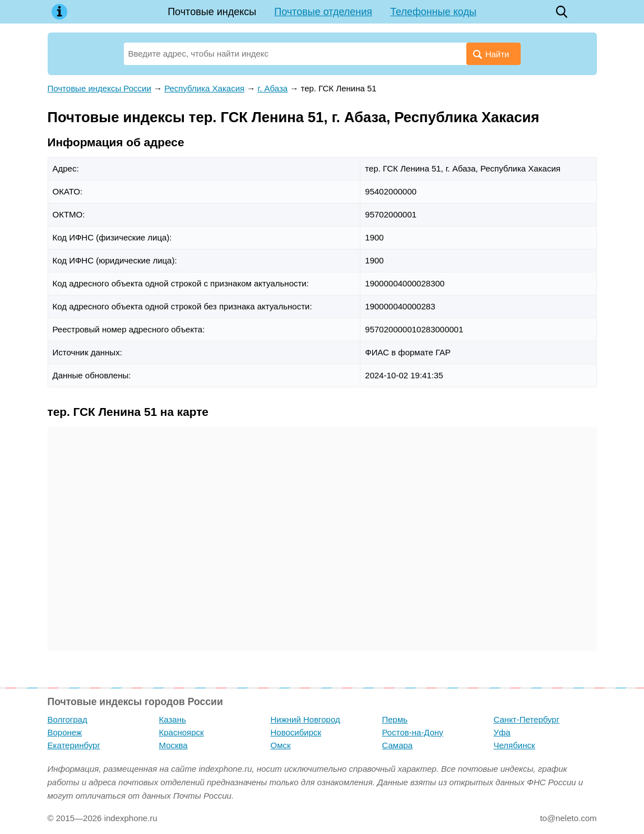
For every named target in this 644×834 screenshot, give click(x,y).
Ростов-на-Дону (413, 732)
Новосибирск (296, 732)
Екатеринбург (74, 745)
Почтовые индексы (212, 12)
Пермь (395, 719)
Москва (173, 745)
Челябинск (515, 745)
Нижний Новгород (305, 719)
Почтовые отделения (323, 12)
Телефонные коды (433, 12)
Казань (173, 719)
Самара (398, 745)
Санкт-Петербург (527, 719)
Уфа (502, 732)
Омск (281, 745)
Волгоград (68, 719)
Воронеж (65, 732)
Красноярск (182, 732)
